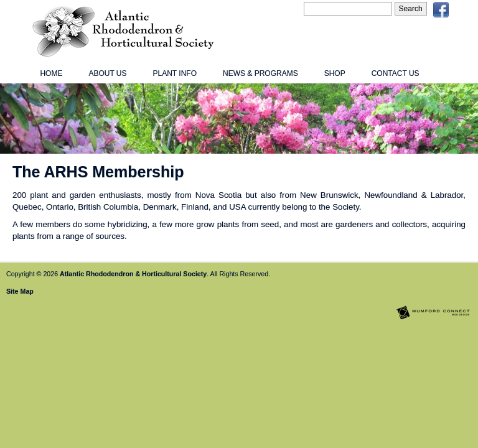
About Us (107, 73)
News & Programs (260, 73)
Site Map (20, 291)
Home (51, 73)
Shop (335, 73)
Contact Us (396, 73)
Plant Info (175, 73)
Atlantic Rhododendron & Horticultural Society (133, 274)
